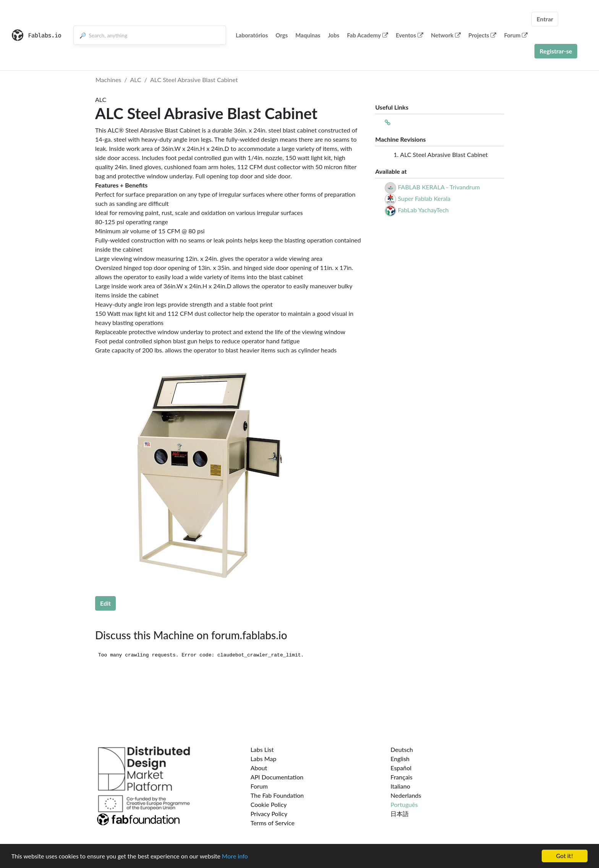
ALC (136, 80)
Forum (516, 35)
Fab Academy (367, 35)
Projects (482, 35)
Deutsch (402, 749)
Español (401, 768)
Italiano (400, 786)
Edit (105, 603)
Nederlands (406, 795)
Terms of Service (273, 823)
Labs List (262, 749)
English (400, 759)
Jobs (333, 35)
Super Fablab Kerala (424, 198)
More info (235, 856)
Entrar (545, 19)
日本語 (400, 814)
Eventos (410, 35)
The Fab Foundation (277, 795)
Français (401, 777)
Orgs (282, 35)
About (259, 768)
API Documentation (277, 777)
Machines (108, 80)
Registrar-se (556, 51)
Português (404, 804)
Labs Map (264, 759)
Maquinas (308, 35)
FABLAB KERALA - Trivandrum (439, 187)
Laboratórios (252, 35)
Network (446, 35)
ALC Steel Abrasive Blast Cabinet (194, 80)
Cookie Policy (269, 804)
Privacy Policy (269, 814)
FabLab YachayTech (423, 210)
